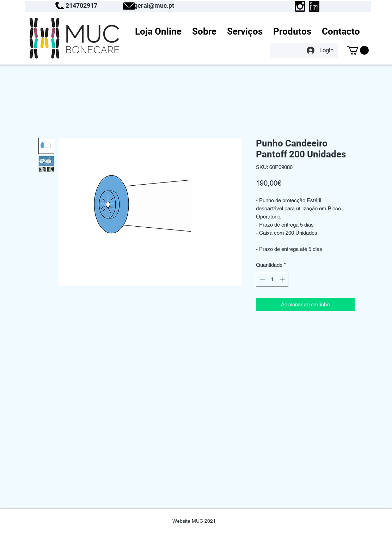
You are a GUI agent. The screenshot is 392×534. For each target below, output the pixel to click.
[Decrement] (262, 280)
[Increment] (283, 280)
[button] (358, 50)
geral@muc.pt (154, 5)
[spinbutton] (272, 280)
